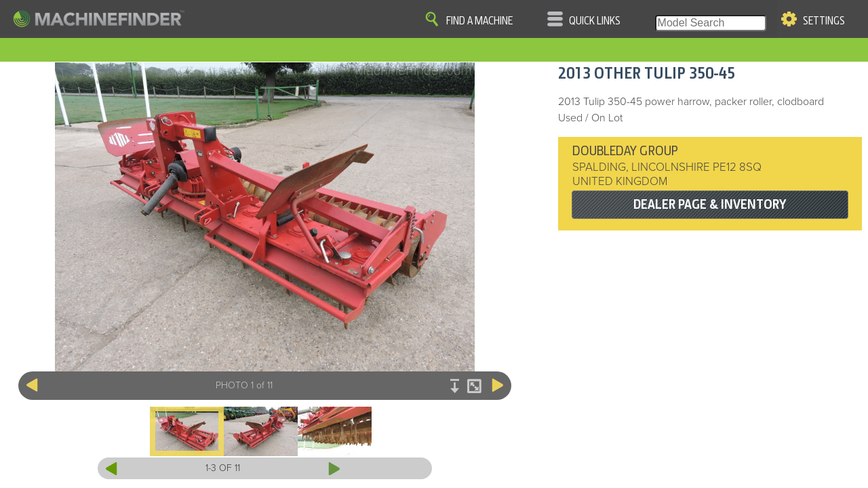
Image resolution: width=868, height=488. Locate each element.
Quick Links (595, 21)
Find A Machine (479, 21)
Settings (824, 21)
